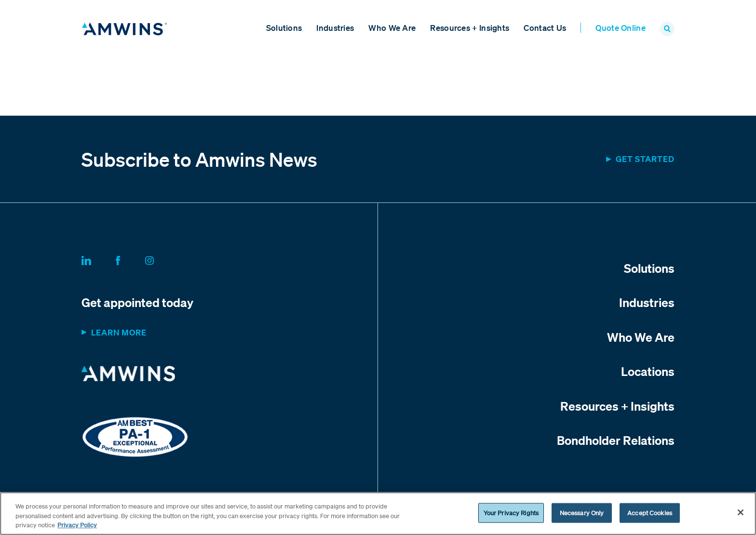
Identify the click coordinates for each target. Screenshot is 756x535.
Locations (648, 371)
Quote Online (621, 28)
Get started (645, 159)
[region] (378, 514)
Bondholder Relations (616, 440)
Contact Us (545, 28)
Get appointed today (137, 302)
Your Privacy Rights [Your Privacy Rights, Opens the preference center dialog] (511, 513)
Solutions (284, 28)
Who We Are (392, 28)
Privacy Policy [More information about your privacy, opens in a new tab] (77, 525)
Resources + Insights (470, 28)
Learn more (119, 332)
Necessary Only (582, 513)
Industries (335, 28)
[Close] (741, 512)
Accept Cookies (650, 513)
